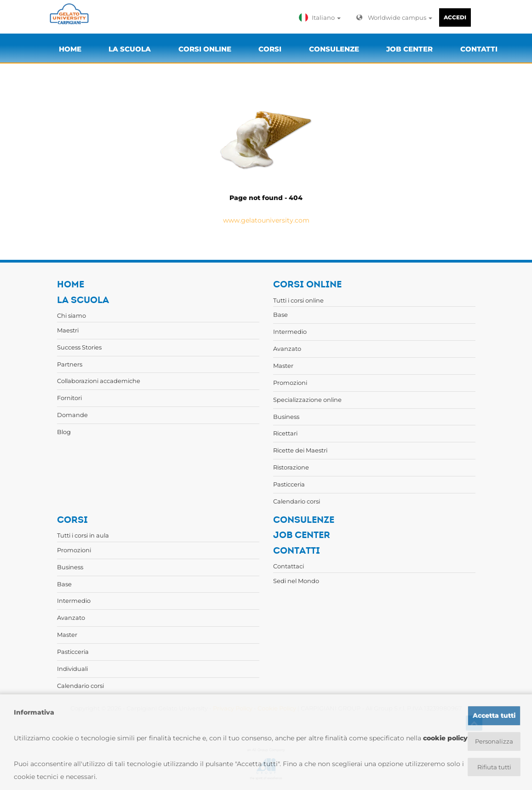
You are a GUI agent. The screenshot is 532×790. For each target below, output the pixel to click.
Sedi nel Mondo (296, 581)
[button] (322, 17)
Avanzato (287, 349)
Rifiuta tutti (494, 767)
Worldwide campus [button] (394, 17)
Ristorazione (291, 467)
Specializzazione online (307, 400)
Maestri (68, 330)
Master (283, 366)
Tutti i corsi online (298, 300)
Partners (70, 364)
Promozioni (290, 383)
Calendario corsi (297, 501)
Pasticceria (289, 484)
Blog (64, 432)
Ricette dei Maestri (300, 450)
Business (286, 417)
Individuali (72, 669)
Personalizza (494, 741)
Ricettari (285, 433)
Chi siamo (72, 315)
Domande (72, 415)
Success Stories (79, 347)
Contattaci (289, 566)
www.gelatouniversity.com (266, 220)
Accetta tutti (494, 715)
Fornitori (69, 398)
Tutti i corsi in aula (83, 535)
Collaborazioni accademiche (99, 381)
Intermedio (290, 332)
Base (280, 315)
